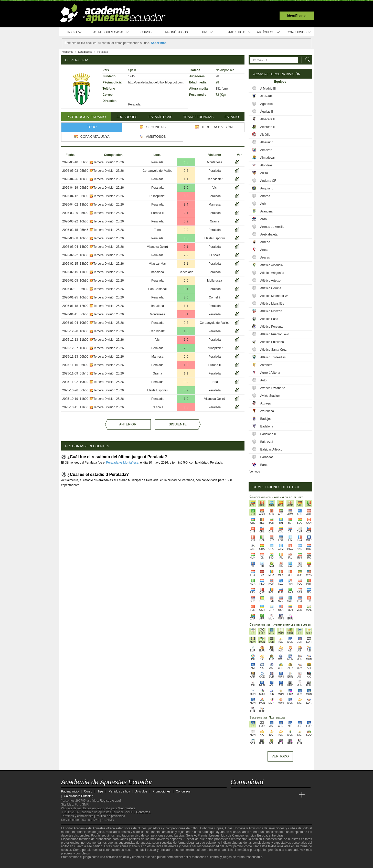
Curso (146, 32)
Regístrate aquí (110, 801)
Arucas (265, 258)
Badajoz (266, 419)
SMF (85, 805)
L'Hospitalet (157, 196)
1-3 (186, 331)
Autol (264, 380)
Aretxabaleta (269, 234)
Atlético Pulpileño (272, 342)
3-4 (186, 205)
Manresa (215, 205)
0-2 (186, 221)
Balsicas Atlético (271, 449)
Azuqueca (267, 411)
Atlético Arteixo (270, 281)
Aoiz (263, 204)
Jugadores (127, 117)
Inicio (74, 32)
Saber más (159, 43)
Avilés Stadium (270, 396)
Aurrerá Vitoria (270, 373)
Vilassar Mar (157, 264)
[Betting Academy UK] (292, 795)
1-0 (186, 188)
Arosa (264, 250)
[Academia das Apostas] (244, 795)
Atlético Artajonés (272, 273)
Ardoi (264, 219)
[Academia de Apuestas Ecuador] (235, 795)
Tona (157, 230)
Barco (264, 465)
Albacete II (268, 119)
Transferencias (198, 117)
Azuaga (266, 403)
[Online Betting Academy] (264, 795)
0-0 (186, 230)
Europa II (158, 213)
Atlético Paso (269, 319)
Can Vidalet (215, 179)
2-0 (186, 348)
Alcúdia (265, 135)
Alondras (266, 165)
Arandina (267, 211)
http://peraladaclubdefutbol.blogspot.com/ (156, 82)
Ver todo (255, 471)
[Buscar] (306, 60)
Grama (215, 221)
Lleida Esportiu (214, 238)
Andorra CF (268, 181)
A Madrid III (268, 89)
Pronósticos (177, 32)
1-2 (186, 365)
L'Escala (215, 255)
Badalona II (268, 434)
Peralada (157, 162)
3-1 (186, 314)
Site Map (67, 805)
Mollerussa (215, 281)
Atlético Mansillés (272, 304)
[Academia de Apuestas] (273, 795)
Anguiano (267, 188)
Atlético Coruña (271, 288)
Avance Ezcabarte (273, 388)
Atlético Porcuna (271, 327)
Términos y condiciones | (79, 816)
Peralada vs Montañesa (122, 463)
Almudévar (268, 158)
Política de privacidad (110, 816)
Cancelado (186, 272)
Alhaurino (267, 142)
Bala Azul (267, 442)
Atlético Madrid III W (274, 296)
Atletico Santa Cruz (274, 350)
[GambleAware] (74, 864)
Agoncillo (267, 104)
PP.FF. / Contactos (138, 812)
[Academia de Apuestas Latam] (283, 795)
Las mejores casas (111, 32)
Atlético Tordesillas (273, 357)
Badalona (158, 272)
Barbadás (267, 457)
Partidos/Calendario (86, 117)
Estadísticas (238, 32)
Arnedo (265, 242)
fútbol (194, 828)
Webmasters (127, 808)
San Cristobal (157, 289)
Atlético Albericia (272, 265)
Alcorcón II (268, 127)
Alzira (264, 173)
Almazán (266, 150)
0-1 (186, 289)
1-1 (186, 179)
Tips (207, 32)
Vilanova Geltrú (157, 247)
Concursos (299, 32)
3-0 (186, 196)
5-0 (186, 162)
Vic (215, 188)
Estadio (232, 117)
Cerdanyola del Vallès (157, 171)
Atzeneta (266, 365)
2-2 (186, 171)
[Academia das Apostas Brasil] (254, 795)
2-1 (186, 213)
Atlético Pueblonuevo (275, 334)
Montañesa (214, 162)
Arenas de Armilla (272, 227)
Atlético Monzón (271, 311)
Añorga (265, 196)
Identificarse (297, 16)
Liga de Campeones (235, 835)
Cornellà (215, 297)
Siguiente (178, 424)
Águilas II (267, 112)
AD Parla (267, 96)
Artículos (268, 32)
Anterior (128, 424)
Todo (92, 127)
